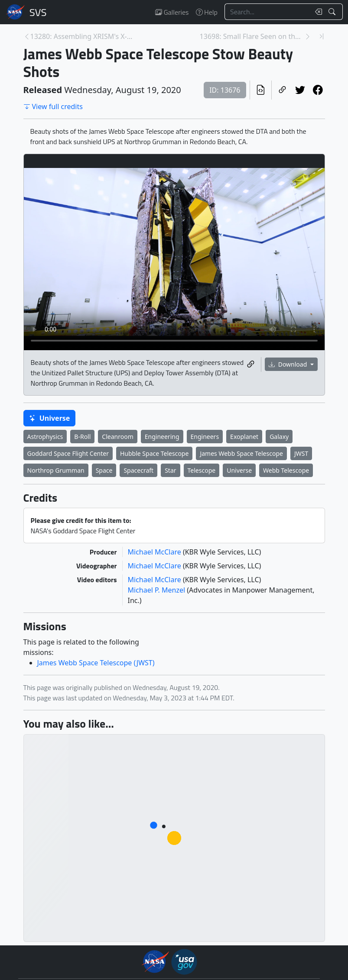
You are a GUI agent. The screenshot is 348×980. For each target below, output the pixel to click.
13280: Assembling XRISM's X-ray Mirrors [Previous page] (83, 36)
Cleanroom (117, 437)
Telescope (202, 470)
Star (170, 470)
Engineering (162, 437)
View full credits (53, 106)
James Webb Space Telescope (241, 453)
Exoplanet (244, 437)
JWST (301, 453)
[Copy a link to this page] (282, 90)
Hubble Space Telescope (154, 453)
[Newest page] (322, 36)
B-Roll (82, 437)
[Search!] (333, 12)
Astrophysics (45, 437)
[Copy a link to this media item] (251, 364)
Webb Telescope (286, 470)
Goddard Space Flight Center (68, 453)
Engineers (205, 437)
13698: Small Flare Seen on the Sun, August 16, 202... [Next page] (252, 36)
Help (207, 12)
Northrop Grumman (56, 470)
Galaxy (279, 437)
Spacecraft (138, 470)
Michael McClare (155, 552)
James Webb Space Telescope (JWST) (96, 663)
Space (104, 470)
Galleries (172, 12)
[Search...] (267, 12)
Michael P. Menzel (158, 590)
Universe (50, 418)
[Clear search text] (317, 12)
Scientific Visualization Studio (38, 12)
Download (289, 364)
